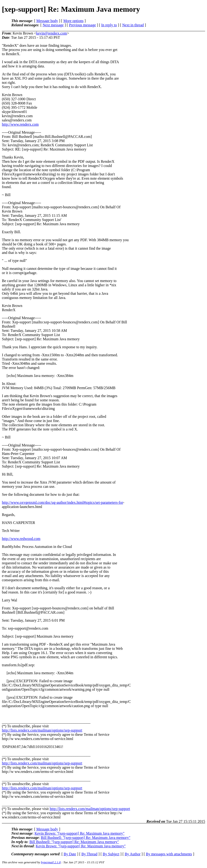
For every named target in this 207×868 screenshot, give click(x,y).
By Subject (111, 854)
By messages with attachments (169, 854)
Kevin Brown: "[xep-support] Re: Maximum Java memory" (80, 833)
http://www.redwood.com (21, 539)
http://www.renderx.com (20, 124)
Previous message (82, 25)
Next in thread (133, 25)
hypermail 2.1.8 (51, 862)
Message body (47, 21)
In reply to (109, 25)
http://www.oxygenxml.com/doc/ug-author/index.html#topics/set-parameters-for (63, 502)
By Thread (89, 854)
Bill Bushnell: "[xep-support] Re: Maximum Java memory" (85, 838)
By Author (132, 854)
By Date (70, 854)
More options (73, 21)
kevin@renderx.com (51, 33)
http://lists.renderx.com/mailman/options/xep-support (42, 730)
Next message (53, 25)
